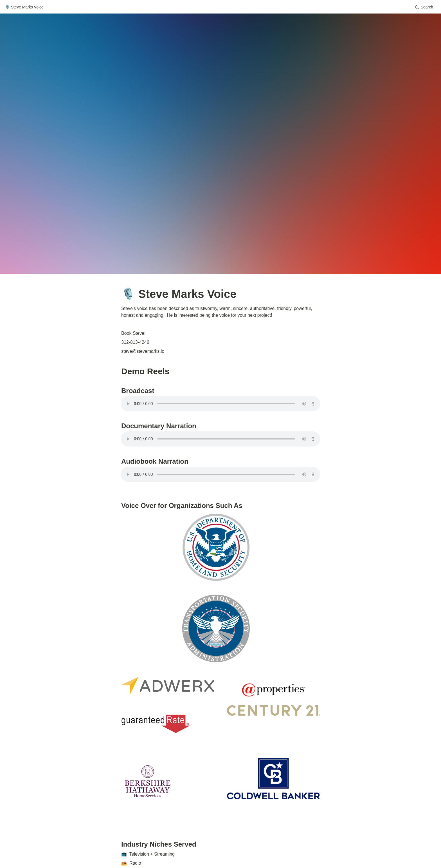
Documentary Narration (159, 426)
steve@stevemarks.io (143, 351)
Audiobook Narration (155, 461)
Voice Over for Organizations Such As (182, 506)
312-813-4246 (135, 342)
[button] (424, 7)
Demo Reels (147, 371)
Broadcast (138, 391)
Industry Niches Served (159, 844)
